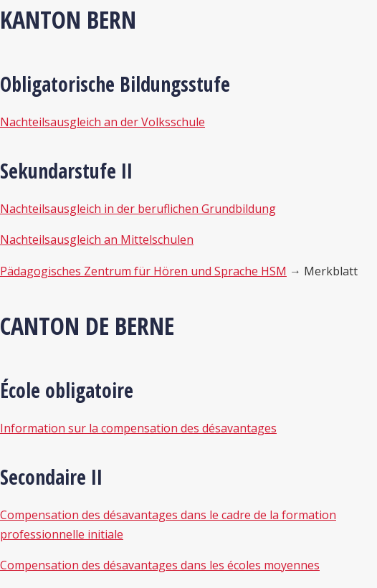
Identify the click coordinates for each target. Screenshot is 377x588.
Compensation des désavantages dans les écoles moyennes (160, 565)
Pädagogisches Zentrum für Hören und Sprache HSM (143, 271)
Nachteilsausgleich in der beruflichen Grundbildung (138, 209)
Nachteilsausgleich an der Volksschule (102, 122)
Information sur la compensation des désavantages (138, 428)
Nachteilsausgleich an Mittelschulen (97, 240)
